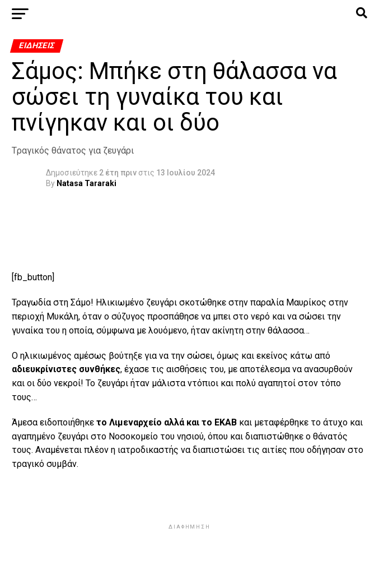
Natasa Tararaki (86, 183)
